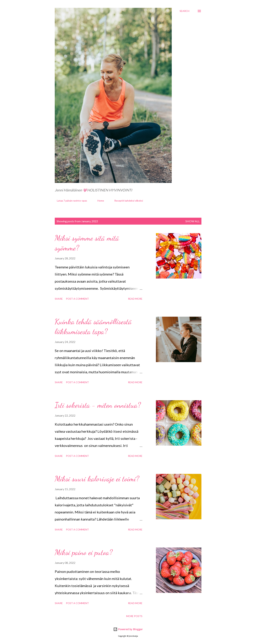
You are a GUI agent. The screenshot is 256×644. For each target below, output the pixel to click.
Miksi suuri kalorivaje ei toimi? (97, 479)
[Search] (184, 11)
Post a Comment (77, 299)
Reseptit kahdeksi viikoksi (126, 201)
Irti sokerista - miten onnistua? (98, 405)
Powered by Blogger (128, 629)
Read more (135, 299)
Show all (193, 221)
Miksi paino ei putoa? (84, 552)
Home (99, 201)
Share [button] (59, 299)
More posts (134, 616)
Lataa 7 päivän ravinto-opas (70, 201)
